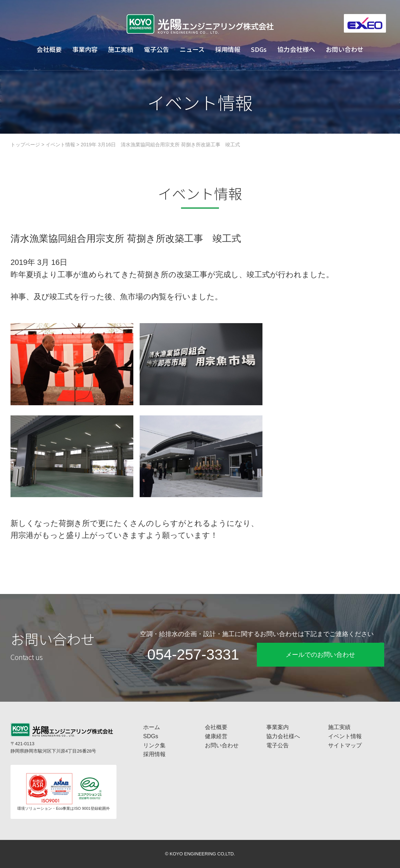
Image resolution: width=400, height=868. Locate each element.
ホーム (152, 727)
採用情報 (228, 49)
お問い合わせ (345, 49)
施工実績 (121, 49)
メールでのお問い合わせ (320, 655)
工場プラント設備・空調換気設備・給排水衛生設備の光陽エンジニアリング (200, 24)
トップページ (25, 145)
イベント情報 (60, 145)
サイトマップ (345, 745)
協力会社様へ (296, 49)
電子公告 (156, 49)
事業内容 (85, 49)
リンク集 (154, 745)
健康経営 (216, 736)
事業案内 (278, 727)
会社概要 (49, 49)
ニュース (192, 49)
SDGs (259, 49)
